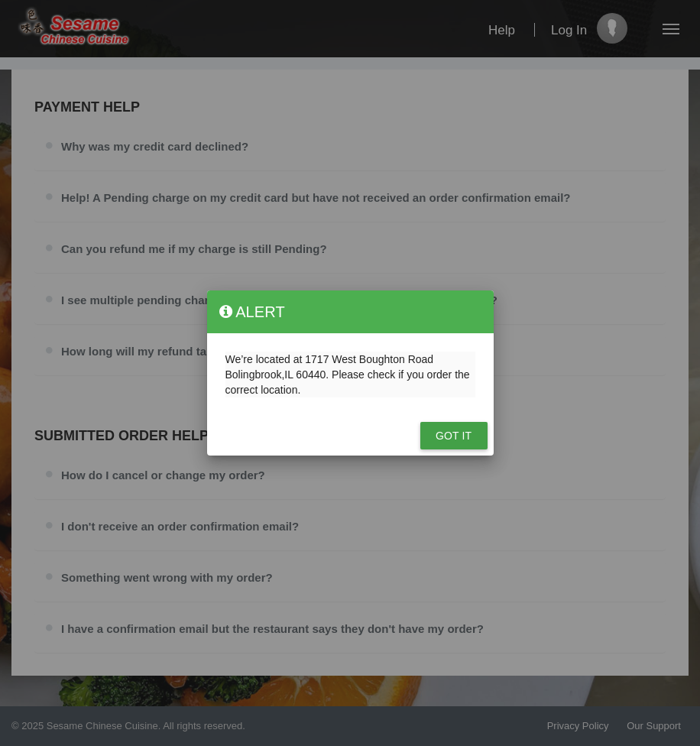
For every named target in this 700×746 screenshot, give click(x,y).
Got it (454, 436)
